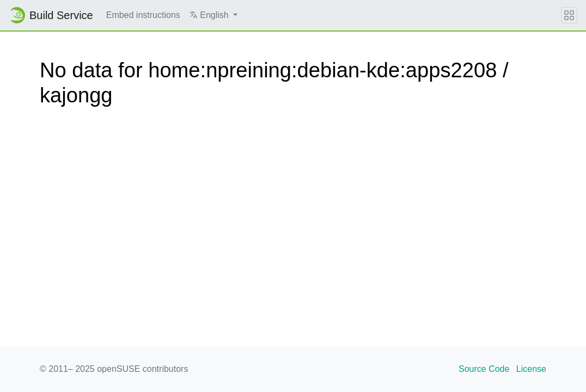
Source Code (484, 369)
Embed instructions (143, 15)
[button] (213, 15)
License (531, 369)
